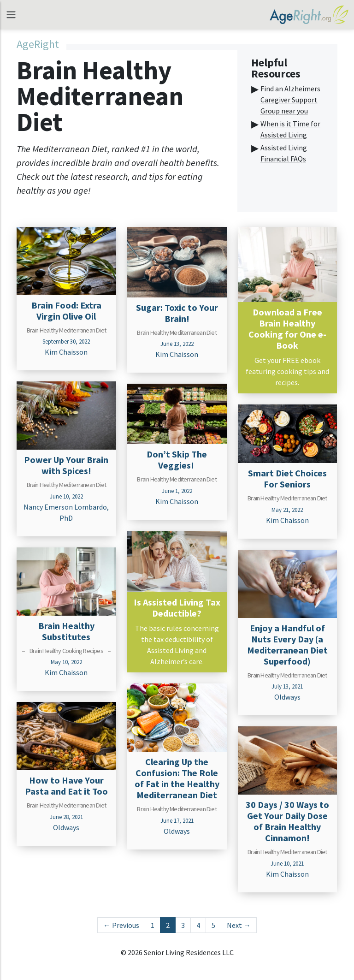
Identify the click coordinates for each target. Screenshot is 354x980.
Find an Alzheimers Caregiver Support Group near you (290, 100)
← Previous (121, 925)
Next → (239, 925)
